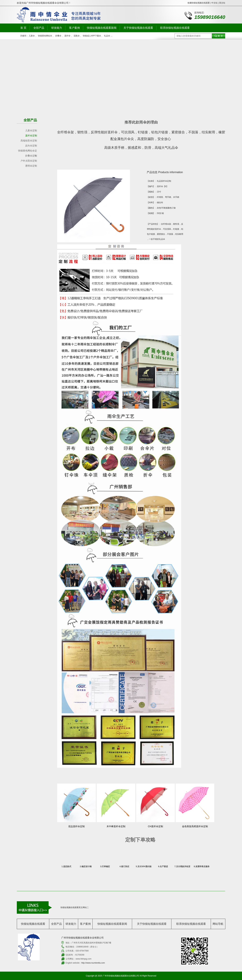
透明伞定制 (31, 166)
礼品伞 (107, 36)
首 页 (23, 28)
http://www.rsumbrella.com (93, 963)
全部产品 (39, 28)
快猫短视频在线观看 (33, 924)
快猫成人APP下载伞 (92, 36)
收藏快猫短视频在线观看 (199, 3)
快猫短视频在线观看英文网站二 (75, 907)
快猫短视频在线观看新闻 (102, 28)
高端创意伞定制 (29, 141)
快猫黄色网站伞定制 (28, 151)
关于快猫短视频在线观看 (138, 28)
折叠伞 (58, 36)
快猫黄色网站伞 (45, 36)
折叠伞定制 (31, 156)
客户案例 (74, 28)
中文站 (214, 3)
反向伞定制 (31, 146)
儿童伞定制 (31, 130)
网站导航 (218, 924)
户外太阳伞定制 (29, 161)
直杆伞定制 (31, 136)
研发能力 (57, 28)
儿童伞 (32, 36)
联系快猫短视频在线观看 (175, 28)
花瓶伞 (77, 36)
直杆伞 (67, 36)
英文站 (222, 3)
